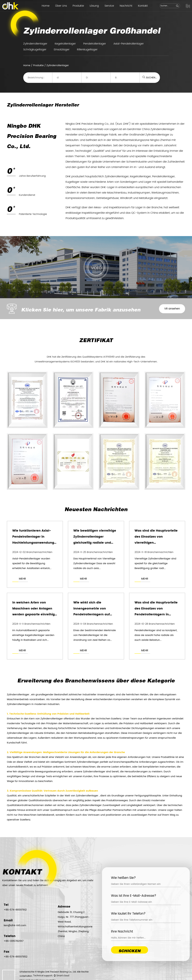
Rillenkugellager (87, 50)
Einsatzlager (62, 50)
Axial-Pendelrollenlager (129, 44)
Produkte (78, 6)
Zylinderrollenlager (35, 44)
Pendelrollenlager (95, 44)
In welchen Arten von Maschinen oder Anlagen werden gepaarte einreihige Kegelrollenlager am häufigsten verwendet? (34, 615)
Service (109, 6)
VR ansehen (172, 309)
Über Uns (61, 6)
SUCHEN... (150, 78)
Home (46, 6)
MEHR (22, 579)
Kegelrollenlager (65, 44)
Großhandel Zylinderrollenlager (149, 135)
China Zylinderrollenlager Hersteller (38, 963)
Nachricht (126, 6)
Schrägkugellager (35, 50)
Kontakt (143, 6)
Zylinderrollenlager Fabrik (100, 135)
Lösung (94, 6)
